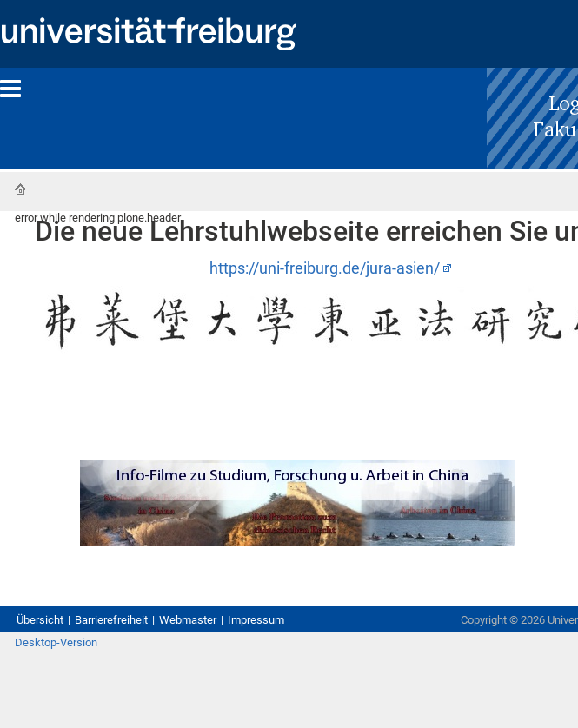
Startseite (20, 189)
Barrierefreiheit (111, 620)
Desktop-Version (56, 642)
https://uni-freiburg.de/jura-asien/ (325, 268)
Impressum (256, 620)
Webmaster (188, 620)
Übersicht (40, 620)
